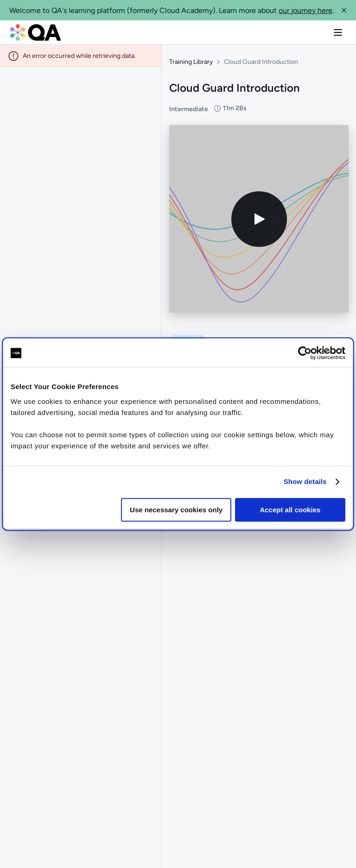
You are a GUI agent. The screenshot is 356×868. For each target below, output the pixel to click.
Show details (305, 481)
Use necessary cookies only (176, 510)
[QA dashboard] (36, 32)
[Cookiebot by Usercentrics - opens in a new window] (305, 353)
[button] (344, 10)
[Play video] (259, 219)
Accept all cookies (290, 510)
